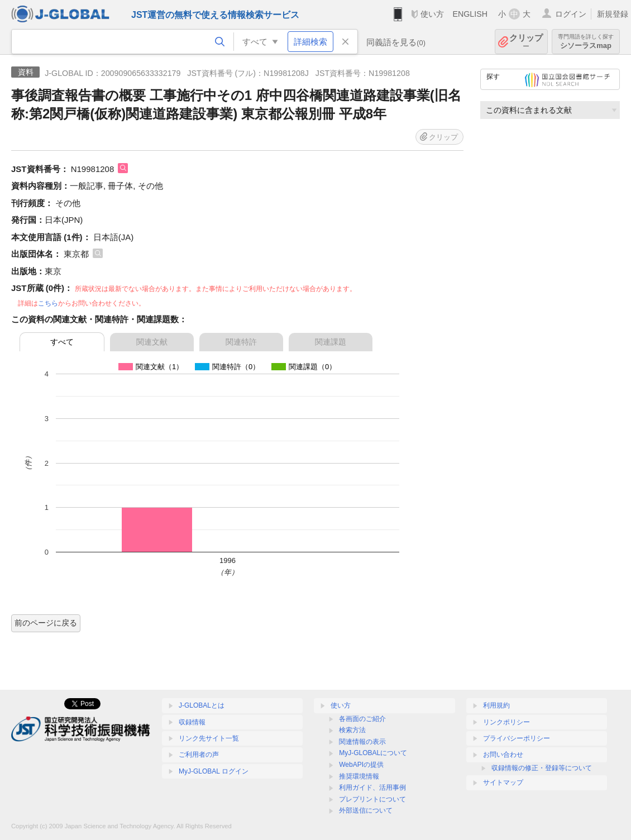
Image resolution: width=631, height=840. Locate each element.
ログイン (571, 14)
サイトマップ (503, 782)
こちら (48, 303)
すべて (62, 342)
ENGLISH (470, 14)
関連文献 (152, 342)
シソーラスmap (586, 42)
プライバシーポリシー (517, 738)
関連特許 (241, 342)
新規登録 (613, 14)
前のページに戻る (46, 623)
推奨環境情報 (359, 776)
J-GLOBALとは (202, 705)
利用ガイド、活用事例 (372, 787)
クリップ (526, 42)
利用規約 (496, 705)
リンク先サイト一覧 (209, 738)
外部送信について (366, 810)
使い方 (432, 14)
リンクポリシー (506, 722)
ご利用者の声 (199, 755)
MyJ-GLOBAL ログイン (214, 771)
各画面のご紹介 (362, 719)
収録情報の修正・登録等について (542, 768)
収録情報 (192, 722)
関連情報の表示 (362, 742)
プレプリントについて (372, 799)
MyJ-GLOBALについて (373, 753)
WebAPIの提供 (361, 765)
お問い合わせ (503, 755)
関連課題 (331, 342)
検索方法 (352, 730)
